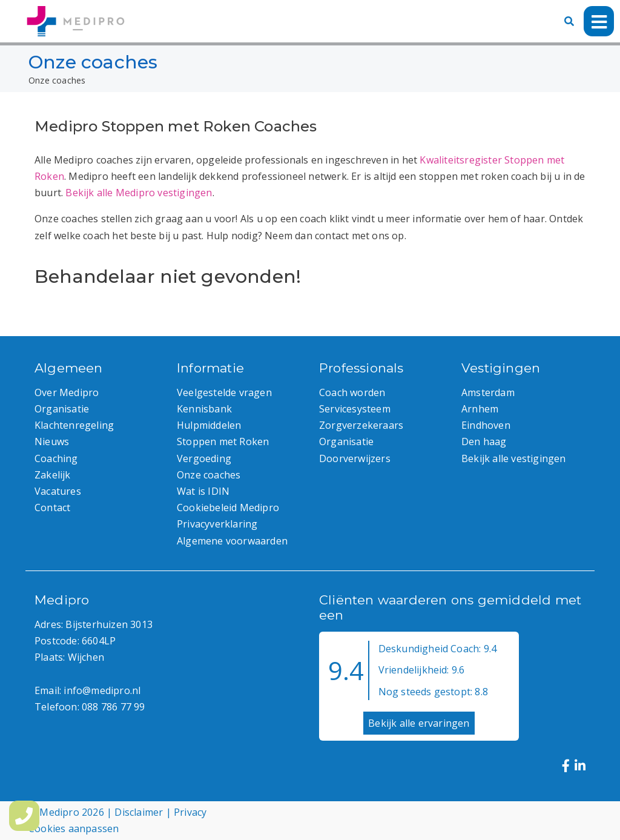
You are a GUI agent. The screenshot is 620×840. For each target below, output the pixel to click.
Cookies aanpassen (74, 828)
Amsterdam (488, 392)
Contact (52, 508)
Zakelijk (53, 475)
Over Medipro (67, 392)
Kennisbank (204, 409)
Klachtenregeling (74, 425)
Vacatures (58, 491)
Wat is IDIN (203, 491)
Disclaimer (139, 812)
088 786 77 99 (114, 707)
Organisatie (62, 409)
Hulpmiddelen (209, 425)
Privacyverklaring (217, 524)
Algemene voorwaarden (232, 541)
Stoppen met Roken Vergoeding (223, 450)
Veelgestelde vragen (224, 392)
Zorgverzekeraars (361, 425)
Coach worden (352, 392)
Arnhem (480, 409)
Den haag (484, 441)
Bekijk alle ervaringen (419, 723)
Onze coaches (209, 475)
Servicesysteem (355, 409)
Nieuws (52, 441)
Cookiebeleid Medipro (228, 508)
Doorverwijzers (355, 458)
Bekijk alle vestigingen (514, 458)
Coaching (56, 458)
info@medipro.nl (102, 690)
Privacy (190, 812)
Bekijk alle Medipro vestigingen (139, 193)
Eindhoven (486, 425)
